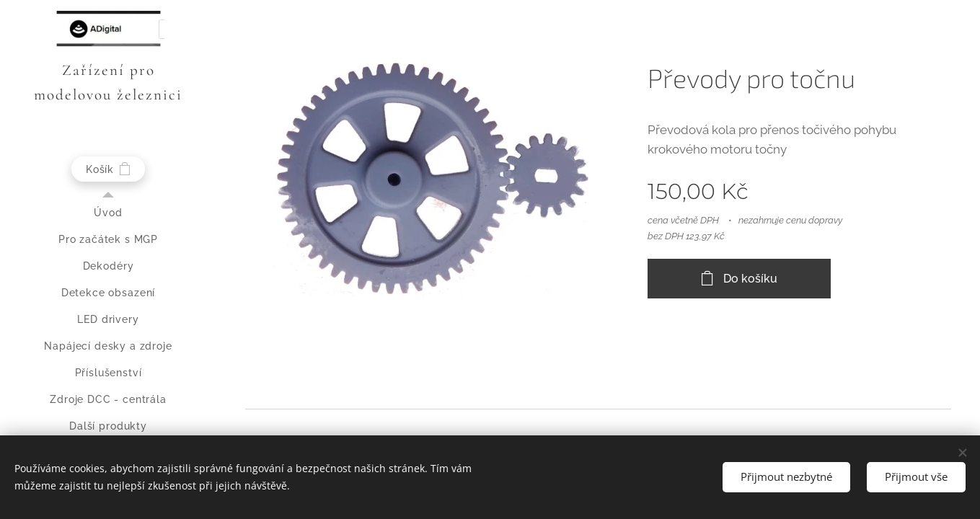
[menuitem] (108, 213)
